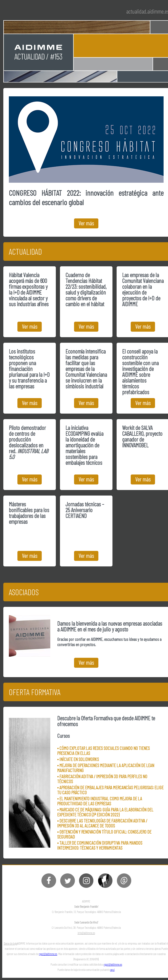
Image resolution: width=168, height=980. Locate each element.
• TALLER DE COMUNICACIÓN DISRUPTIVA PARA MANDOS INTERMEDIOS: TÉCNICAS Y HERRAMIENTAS (100, 845)
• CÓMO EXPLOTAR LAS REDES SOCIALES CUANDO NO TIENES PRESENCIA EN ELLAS (103, 751)
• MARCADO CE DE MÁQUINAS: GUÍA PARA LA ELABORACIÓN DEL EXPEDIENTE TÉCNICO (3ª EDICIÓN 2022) (105, 812)
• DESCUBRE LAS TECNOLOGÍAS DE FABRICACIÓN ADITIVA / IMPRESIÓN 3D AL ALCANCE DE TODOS (102, 823)
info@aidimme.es (86, 933)
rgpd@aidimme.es (48, 954)
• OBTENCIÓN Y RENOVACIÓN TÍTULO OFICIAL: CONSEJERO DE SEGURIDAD (104, 834)
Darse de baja (11, 943)
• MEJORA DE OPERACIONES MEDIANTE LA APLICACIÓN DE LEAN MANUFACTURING (106, 768)
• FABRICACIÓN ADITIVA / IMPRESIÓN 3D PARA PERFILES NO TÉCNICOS (102, 779)
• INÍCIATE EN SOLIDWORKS (78, 759)
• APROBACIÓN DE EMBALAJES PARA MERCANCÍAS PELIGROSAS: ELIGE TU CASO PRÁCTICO (110, 790)
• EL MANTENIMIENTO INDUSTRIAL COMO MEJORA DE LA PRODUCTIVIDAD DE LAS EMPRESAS (100, 801)
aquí (112, 970)
